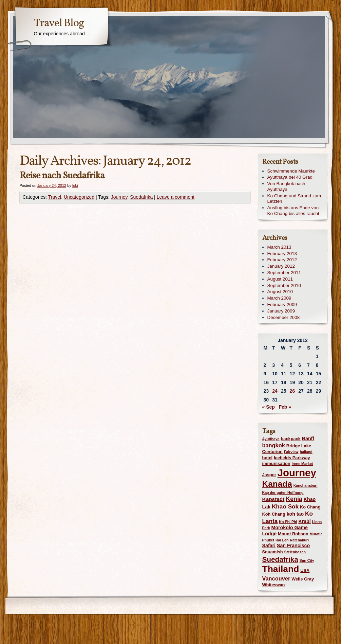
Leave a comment (176, 197)
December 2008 (284, 317)
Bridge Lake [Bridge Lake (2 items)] (299, 446)
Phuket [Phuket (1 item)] (268, 540)
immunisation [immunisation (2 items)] (276, 463)
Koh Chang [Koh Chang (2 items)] (274, 514)
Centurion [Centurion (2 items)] (272, 452)
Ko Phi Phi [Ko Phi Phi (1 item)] (288, 522)
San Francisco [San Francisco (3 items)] (293, 545)
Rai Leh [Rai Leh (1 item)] (282, 540)
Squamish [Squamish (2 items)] (273, 552)
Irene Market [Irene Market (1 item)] (302, 464)
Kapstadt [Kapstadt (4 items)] (273, 499)
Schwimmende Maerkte (291, 171)
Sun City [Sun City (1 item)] (307, 560)
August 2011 (280, 279)
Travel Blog (59, 23)
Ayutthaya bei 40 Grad (290, 177)
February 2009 (282, 305)
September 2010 (284, 285)
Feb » (285, 407)
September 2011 (284, 273)
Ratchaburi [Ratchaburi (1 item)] (299, 540)
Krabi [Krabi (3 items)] (304, 521)
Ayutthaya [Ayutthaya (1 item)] (271, 439)
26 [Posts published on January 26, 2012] (292, 391)
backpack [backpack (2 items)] (291, 439)
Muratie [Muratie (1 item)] (316, 534)
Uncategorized (79, 197)
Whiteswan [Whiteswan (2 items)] (274, 585)
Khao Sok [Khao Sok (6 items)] (285, 506)
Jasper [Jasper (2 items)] (269, 475)
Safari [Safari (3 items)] (269, 545)
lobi (75, 185)
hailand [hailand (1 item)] (306, 452)
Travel (55, 197)
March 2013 (279, 247)
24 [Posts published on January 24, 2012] (275, 391)
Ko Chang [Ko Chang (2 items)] (310, 507)
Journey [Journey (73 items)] (297, 473)
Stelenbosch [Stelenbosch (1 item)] (295, 552)
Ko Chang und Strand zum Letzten (294, 199)
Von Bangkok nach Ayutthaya (286, 186)
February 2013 (282, 254)
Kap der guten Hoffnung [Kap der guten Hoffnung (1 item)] (283, 493)
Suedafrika (141, 197)
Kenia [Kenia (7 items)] (294, 499)
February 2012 (282, 260)
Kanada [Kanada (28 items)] (277, 484)
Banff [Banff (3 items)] (308, 439)
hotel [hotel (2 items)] (268, 458)
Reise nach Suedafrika (62, 176)
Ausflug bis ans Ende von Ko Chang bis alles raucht (293, 211)
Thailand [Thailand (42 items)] (281, 569)
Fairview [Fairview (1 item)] (291, 452)
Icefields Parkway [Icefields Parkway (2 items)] (292, 458)
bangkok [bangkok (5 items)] (274, 445)
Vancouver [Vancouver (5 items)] (276, 578)
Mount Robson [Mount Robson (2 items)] (293, 534)
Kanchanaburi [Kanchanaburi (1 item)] (306, 485)
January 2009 (281, 311)
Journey (119, 197)
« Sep (269, 407)
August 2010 (280, 292)
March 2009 (279, 298)
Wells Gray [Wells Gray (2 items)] (303, 579)
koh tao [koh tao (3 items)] (295, 514)
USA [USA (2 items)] (305, 570)
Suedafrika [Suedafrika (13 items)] (280, 559)
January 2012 (281, 266)
